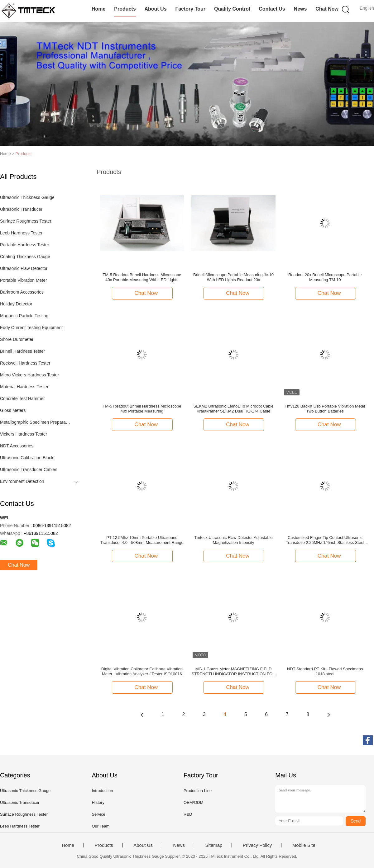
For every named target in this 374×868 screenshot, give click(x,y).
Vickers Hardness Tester (24, 434)
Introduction (102, 791)
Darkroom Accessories (22, 292)
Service (98, 814)
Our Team (101, 826)
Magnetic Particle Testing (24, 316)
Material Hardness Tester (24, 387)
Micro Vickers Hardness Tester (29, 375)
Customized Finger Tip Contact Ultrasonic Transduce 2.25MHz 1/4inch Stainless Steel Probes (325, 540)
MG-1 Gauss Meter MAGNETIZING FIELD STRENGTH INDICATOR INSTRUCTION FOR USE (234, 672)
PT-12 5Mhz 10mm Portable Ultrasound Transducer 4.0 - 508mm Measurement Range (142, 540)
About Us (155, 9)
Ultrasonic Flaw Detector (24, 268)
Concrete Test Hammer (22, 399)
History (98, 802)
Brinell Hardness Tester (22, 351)
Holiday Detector (16, 304)
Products (125, 9)
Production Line (198, 791)
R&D (188, 814)
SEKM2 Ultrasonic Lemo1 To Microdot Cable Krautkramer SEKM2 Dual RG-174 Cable (234, 409)
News (300, 9)
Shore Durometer (17, 339)
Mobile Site (304, 845)
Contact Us (272, 9)
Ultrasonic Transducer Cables (29, 469)
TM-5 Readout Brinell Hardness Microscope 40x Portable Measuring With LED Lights (142, 277)
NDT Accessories (17, 446)
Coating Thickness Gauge (25, 257)
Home (98, 9)
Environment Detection (22, 481)
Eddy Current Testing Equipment (31, 328)
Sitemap (214, 845)
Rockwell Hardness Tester (25, 363)
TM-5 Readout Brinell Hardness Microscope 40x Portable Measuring (142, 409)
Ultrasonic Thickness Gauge (27, 197)
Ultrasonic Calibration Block (27, 458)
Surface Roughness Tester (26, 221)
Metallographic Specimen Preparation (35, 422)
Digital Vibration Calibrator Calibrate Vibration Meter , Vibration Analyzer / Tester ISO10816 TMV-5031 (142, 672)
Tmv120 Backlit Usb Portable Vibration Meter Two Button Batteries (325, 409)
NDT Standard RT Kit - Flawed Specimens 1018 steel (325, 671)
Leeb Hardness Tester (21, 233)
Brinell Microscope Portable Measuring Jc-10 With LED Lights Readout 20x (233, 277)
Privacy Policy (257, 845)
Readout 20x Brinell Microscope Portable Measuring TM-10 (325, 277)
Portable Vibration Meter (24, 280)
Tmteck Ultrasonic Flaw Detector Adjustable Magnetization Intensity (233, 540)
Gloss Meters (13, 410)
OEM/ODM (194, 802)
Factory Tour (190, 9)
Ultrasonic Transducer (21, 209)
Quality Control (232, 9)
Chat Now (327, 9)
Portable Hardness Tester (25, 245)
